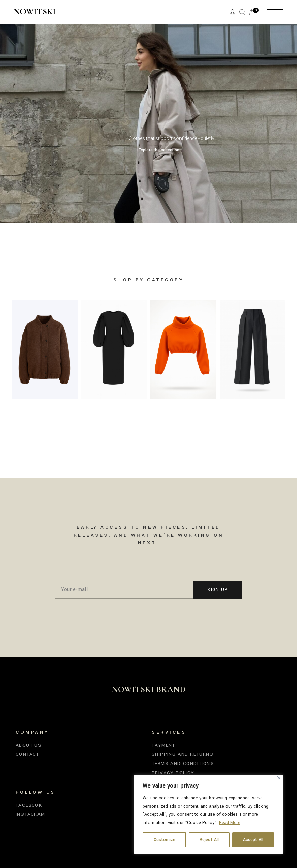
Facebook (29, 805)
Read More (230, 823)
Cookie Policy (201, 823)
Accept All (253, 840)
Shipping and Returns (182, 754)
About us (29, 745)
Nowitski (35, 12)
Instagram (30, 814)
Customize (165, 840)
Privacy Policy (173, 773)
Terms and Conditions (183, 764)
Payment (163, 745)
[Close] (279, 778)
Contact (28, 754)
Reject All (209, 840)
